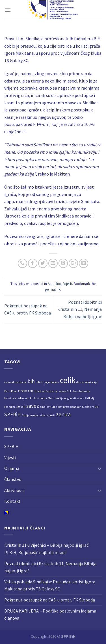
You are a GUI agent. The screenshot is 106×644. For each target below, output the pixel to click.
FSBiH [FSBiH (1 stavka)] (32, 391)
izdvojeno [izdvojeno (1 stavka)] (23, 398)
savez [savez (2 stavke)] (33, 406)
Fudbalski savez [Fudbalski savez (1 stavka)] (56, 391)
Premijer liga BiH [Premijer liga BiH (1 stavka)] (15, 407)
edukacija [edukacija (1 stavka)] (91, 382)
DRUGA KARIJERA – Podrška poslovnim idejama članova (50, 615)
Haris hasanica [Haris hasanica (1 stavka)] (81, 391)
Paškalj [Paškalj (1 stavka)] (89, 398)
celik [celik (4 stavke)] (68, 380)
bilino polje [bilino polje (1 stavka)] (43, 382)
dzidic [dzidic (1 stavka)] (80, 382)
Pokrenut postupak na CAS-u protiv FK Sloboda (50, 600)
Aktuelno (55, 284)
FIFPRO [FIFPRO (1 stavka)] (23, 391)
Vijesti (68, 284)
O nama (12, 468)
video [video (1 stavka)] (43, 415)
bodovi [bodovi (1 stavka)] (55, 382)
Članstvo (13, 479)
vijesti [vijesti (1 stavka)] (51, 415)
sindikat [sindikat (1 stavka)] (45, 407)
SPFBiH (11, 446)
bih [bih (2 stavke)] (31, 381)
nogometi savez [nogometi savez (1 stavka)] (74, 398)
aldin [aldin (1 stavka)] (7, 382)
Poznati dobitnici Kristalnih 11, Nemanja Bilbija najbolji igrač (80, 309)
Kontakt (12, 501)
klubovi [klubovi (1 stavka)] (35, 398)
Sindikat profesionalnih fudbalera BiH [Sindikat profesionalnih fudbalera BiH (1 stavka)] (75, 407)
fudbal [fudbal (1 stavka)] (41, 391)
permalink (53, 289)
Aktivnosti (14, 490)
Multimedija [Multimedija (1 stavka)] (56, 398)
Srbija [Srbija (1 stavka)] (26, 415)
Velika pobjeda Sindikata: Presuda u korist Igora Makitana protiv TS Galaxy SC (50, 585)
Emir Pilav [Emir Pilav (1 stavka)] (11, 391)
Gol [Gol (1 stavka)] (69, 391)
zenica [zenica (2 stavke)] (63, 414)
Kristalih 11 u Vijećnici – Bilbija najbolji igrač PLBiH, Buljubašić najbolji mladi (46, 549)
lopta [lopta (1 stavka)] (44, 398)
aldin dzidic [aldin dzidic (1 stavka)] (19, 382)
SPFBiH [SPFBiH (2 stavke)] (13, 414)
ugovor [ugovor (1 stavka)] (34, 415)
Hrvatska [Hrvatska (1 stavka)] (10, 398)
